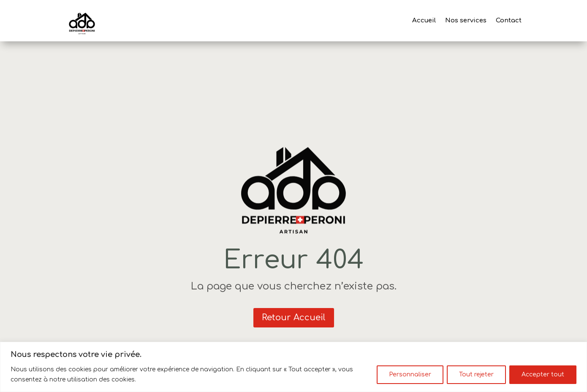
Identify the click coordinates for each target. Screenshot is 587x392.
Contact (509, 20)
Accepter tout (543, 374)
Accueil (424, 20)
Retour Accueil (294, 318)
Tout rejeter (476, 374)
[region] (293, 367)
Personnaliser (410, 374)
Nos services (466, 20)
